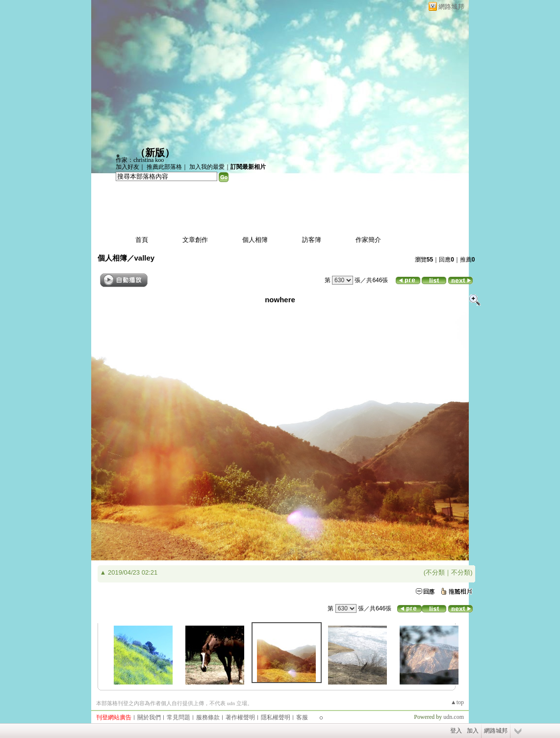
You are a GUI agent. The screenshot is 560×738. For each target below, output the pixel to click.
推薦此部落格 (164, 167)
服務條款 (208, 717)
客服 (302, 717)
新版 (155, 153)
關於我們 (149, 717)
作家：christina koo (140, 160)
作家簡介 (368, 240)
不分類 (435, 572)
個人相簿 (255, 240)
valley (145, 258)
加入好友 (127, 167)
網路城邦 (451, 7)
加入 (473, 731)
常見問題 (178, 717)
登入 (456, 731)
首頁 (142, 240)
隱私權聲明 (276, 717)
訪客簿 (312, 240)
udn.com (454, 717)
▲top (457, 702)
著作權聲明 (240, 717)
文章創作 (195, 240)
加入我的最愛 (207, 167)
